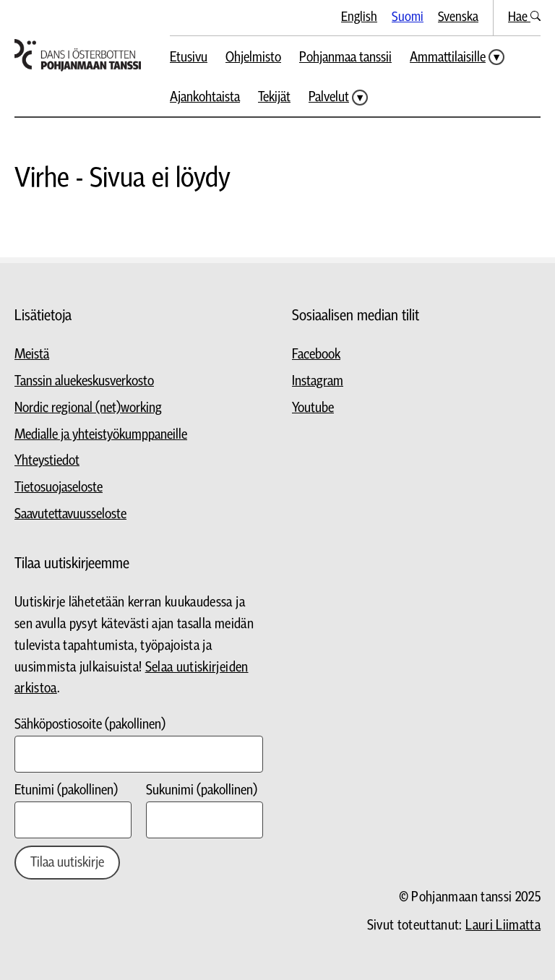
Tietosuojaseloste (59, 487)
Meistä (32, 354)
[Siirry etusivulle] (78, 55)
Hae (524, 17)
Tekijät (274, 97)
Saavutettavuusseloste (70, 514)
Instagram (318, 381)
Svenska (458, 17)
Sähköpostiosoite (90, 725)
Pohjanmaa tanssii (345, 57)
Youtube (313, 408)
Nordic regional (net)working (88, 408)
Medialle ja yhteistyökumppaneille (101, 435)
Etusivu (189, 57)
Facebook (316, 354)
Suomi (408, 17)
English (359, 17)
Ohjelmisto (253, 57)
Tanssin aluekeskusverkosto (84, 381)
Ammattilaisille (448, 57)
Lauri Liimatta (503, 925)
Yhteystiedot (47, 461)
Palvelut (329, 97)
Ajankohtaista (205, 97)
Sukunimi (202, 790)
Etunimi (66, 790)
